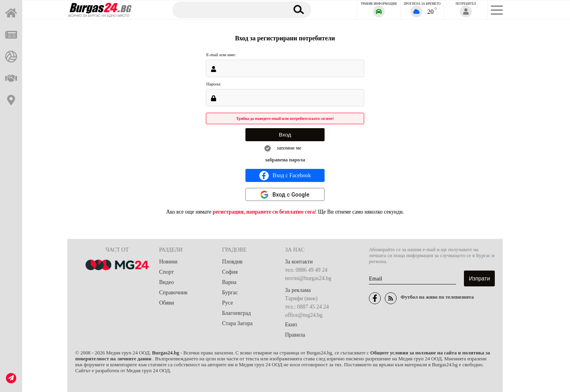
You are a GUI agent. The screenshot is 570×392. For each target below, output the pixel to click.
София (230, 272)
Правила (295, 335)
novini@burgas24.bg (308, 278)
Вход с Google (291, 195)
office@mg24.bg (304, 315)
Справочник (173, 293)
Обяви (166, 303)
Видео (166, 282)
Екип (291, 325)
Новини (168, 262)
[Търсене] (227, 9)
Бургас (230, 293)
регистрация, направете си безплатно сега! (265, 212)
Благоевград (237, 313)
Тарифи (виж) (301, 298)
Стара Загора (237, 323)
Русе (227, 303)
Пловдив (232, 262)
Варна (229, 282)
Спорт (166, 272)
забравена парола (285, 160)
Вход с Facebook (285, 176)
